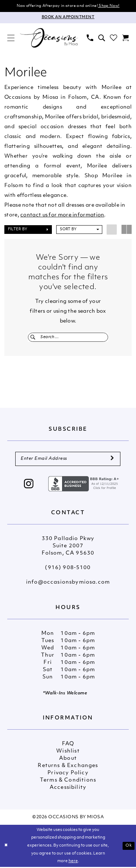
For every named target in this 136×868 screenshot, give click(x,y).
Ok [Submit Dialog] (129, 847)
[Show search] (102, 38)
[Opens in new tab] (85, 485)
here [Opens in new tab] (73, 863)
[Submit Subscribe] (112, 460)
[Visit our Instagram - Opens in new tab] (29, 486)
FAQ (68, 745)
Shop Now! (109, 6)
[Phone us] (90, 38)
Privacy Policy (68, 774)
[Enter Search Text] (68, 338)
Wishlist (68, 753)
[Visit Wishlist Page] (114, 38)
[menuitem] (11, 38)
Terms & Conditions (68, 782)
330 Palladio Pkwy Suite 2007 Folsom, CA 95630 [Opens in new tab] (68, 547)
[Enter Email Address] (68, 460)
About (68, 760)
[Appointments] (68, 18)
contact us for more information (62, 216)
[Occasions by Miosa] (49, 38)
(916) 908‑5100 (68, 569)
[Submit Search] (33, 338)
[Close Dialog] (6, 847)
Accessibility (68, 789)
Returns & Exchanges (68, 767)
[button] (11, 38)
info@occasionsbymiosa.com (68, 584)
